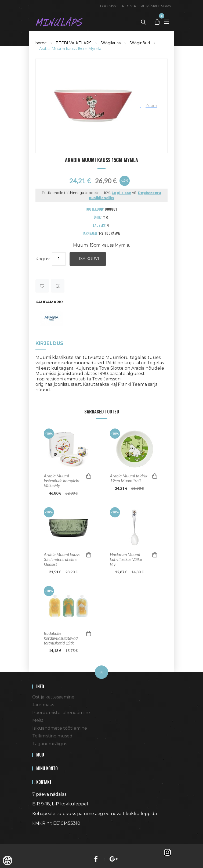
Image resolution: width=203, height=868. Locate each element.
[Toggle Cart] (157, 22)
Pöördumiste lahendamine (61, 713)
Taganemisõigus (50, 744)
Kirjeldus (49, 343)
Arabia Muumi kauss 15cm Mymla (70, 49)
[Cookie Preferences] (8, 860)
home (41, 43)
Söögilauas (110, 43)
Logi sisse (109, 6)
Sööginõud (140, 43)
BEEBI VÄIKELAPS (74, 43)
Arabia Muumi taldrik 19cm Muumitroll (129, 478)
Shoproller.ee (42, 833)
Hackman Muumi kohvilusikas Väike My (126, 559)
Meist (38, 720)
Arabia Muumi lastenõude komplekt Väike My (62, 481)
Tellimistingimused (52, 736)
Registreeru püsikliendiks (146, 6)
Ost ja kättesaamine (53, 697)
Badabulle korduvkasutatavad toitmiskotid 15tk (61, 638)
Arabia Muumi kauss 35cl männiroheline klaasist (62, 559)
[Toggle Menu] (166, 22)
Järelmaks (43, 705)
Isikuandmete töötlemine (60, 728)
